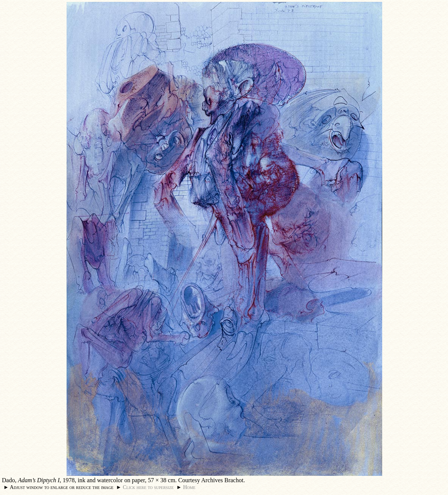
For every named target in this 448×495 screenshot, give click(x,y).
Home (189, 487)
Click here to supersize (148, 487)
